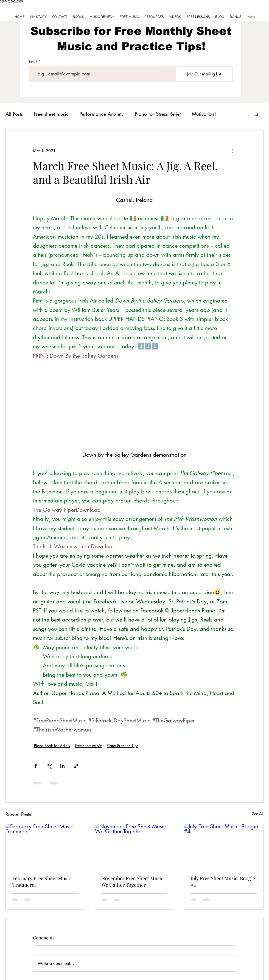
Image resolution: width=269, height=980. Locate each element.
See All (258, 814)
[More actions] (233, 151)
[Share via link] (76, 766)
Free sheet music (51, 114)
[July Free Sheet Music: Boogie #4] (224, 846)
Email (33, 62)
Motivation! (204, 114)
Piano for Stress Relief (158, 114)
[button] (257, 114)
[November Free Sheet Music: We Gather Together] (135, 846)
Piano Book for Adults (52, 746)
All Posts (14, 114)
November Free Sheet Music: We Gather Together (133, 882)
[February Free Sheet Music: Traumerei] (45, 846)
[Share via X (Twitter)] (49, 766)
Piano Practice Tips (123, 746)
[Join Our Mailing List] (204, 74)
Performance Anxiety (102, 114)
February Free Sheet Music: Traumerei (42, 882)
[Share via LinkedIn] (62, 766)
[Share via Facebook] (36, 766)
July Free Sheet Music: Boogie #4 (223, 882)
